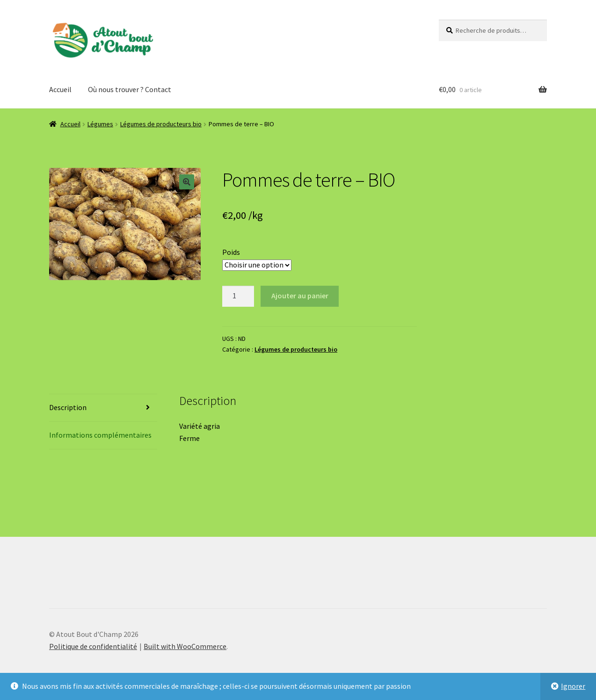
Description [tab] (68, 407)
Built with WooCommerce (185, 646)
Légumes (100, 124)
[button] (187, 182)
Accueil (60, 89)
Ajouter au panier (300, 296)
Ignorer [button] (573, 686)
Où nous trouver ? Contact (130, 89)
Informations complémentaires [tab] (100, 435)
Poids (231, 252)
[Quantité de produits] (238, 296)
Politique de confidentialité (93, 646)
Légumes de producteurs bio (161, 124)
